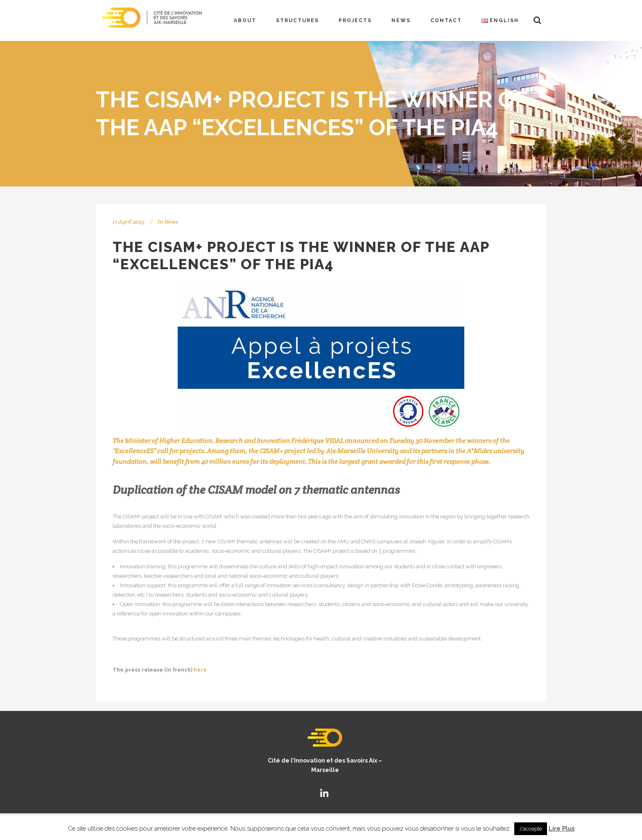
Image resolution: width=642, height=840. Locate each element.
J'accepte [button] (531, 829)
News (171, 222)
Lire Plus (562, 829)
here (200, 670)
